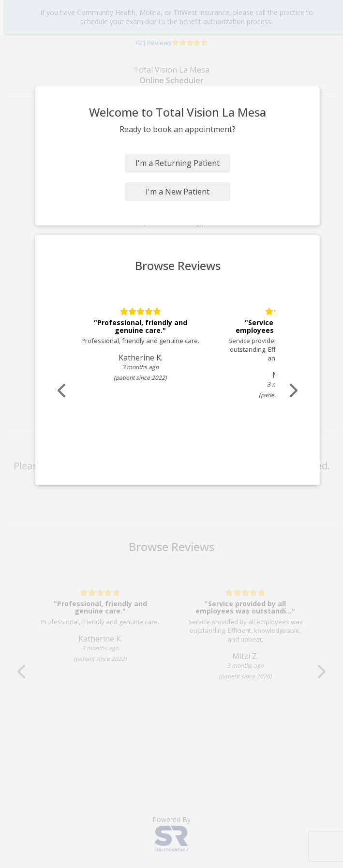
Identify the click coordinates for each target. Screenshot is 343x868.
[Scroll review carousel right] (293, 391)
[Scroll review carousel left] (62, 391)
